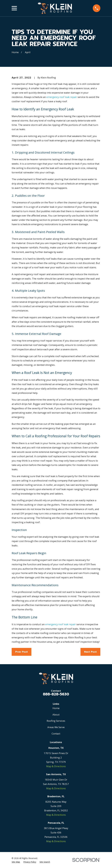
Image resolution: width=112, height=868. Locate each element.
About (56, 715)
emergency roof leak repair (62, 97)
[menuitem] (16, 862)
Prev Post (22, 652)
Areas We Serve (56, 727)
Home (56, 708)
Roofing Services (56, 721)
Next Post (90, 652)
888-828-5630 (56, 694)
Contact (56, 734)
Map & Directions (56, 766)
